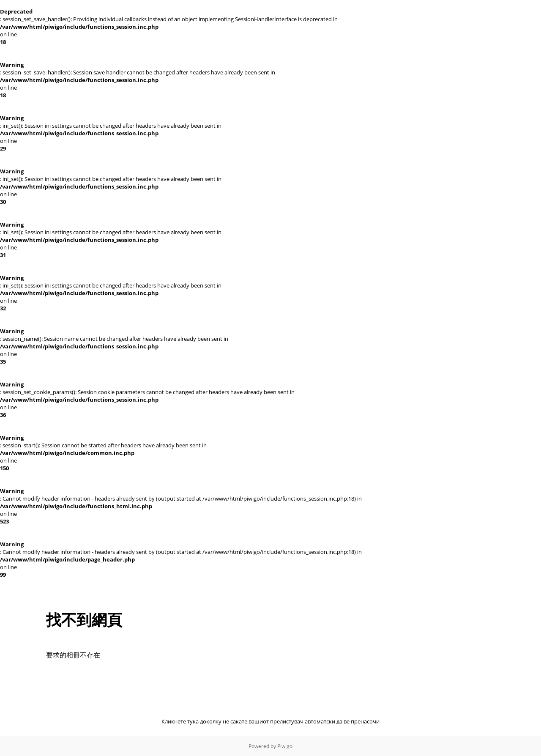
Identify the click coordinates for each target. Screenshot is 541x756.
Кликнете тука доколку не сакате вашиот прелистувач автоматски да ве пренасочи (270, 721)
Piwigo (285, 746)
